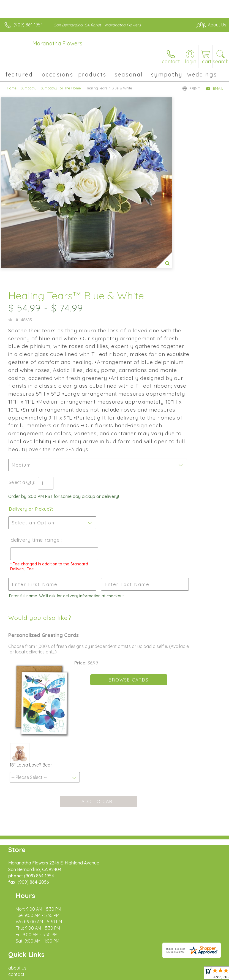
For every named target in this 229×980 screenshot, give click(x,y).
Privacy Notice (53, 971)
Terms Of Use (21, 971)
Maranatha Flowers (57, 43)
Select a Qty (131, 395)
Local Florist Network (92, 971)
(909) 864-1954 (28, 25)
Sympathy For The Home (61, 88)
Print (191, 88)
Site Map (126, 971)
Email (215, 88)
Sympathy (29, 88)
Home (12, 88)
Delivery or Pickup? (140, 427)
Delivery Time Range (134, 463)
